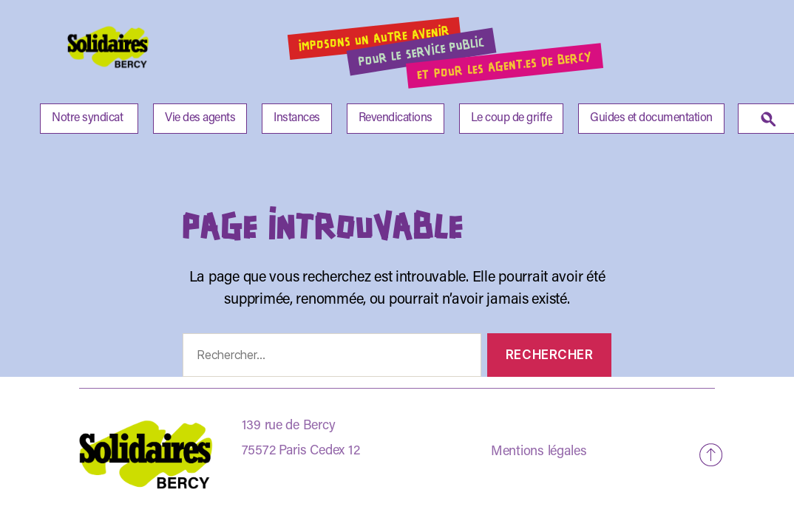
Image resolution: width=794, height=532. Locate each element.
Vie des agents (200, 118)
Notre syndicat (87, 118)
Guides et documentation (651, 118)
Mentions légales (539, 452)
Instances (297, 118)
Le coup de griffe (512, 118)
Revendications (396, 118)
